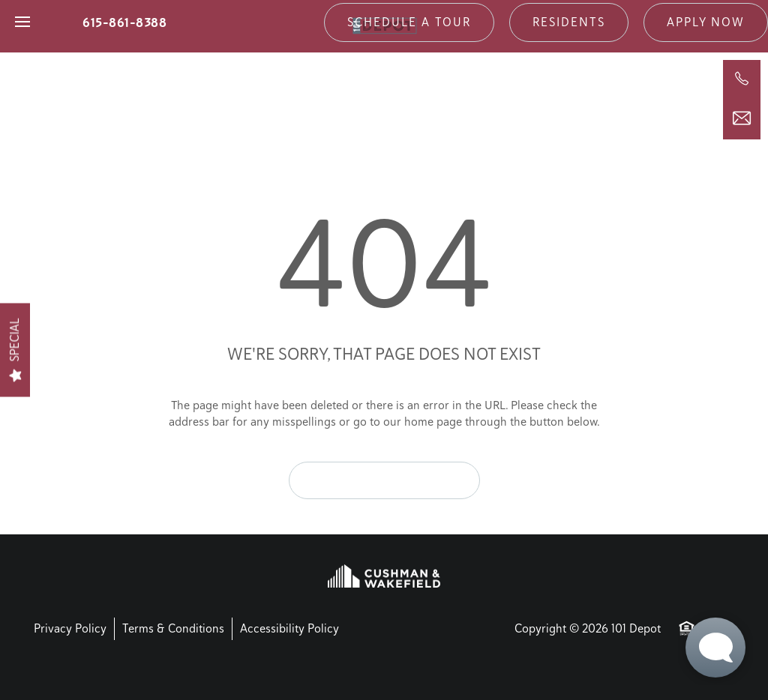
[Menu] (22, 22)
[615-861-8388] (742, 79)
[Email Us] (742, 118)
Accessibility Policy (289, 628)
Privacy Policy (70, 628)
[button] (409, 22)
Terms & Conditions (173, 628)
